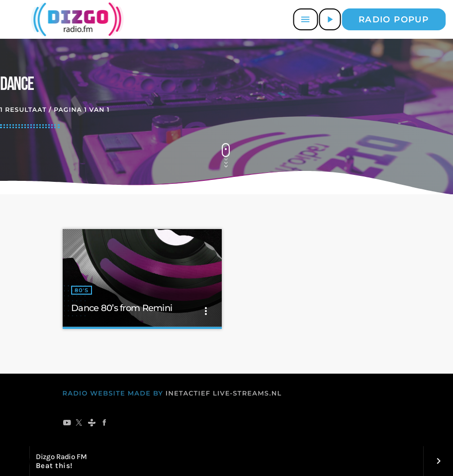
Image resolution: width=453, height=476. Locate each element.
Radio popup (394, 19)
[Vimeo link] (75, 19)
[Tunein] (92, 423)
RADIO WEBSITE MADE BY (113, 394)
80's (82, 290)
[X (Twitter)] (79, 423)
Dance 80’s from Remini (122, 308)
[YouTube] (67, 423)
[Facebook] (105, 423)
